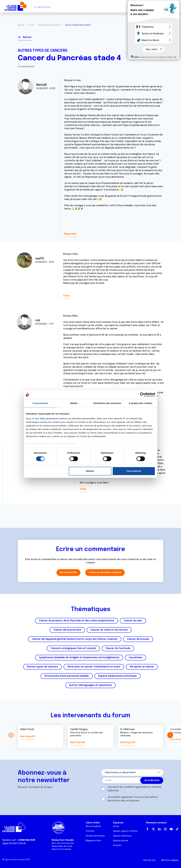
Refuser (90, 471)
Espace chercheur (122, 836)
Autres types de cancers (50, 25)
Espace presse (121, 841)
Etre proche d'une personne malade (67, 676)
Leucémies (136, 658)
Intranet (117, 845)
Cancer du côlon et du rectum (109, 630)
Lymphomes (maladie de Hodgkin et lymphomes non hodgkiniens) (79, 658)
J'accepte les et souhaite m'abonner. (134, 789)
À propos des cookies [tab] (141, 403)
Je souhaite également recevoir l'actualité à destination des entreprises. (132, 799)
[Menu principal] (176, 7)
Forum (31, 25)
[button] (170, 735)
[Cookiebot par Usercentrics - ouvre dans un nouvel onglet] (142, 395)
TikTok (177, 829)
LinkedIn (159, 829)
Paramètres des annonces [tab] (107, 403)
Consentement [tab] (40, 403)
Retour (27, 37)
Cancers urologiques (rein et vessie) (73, 648)
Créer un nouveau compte (105, 572)
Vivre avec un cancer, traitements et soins (94, 667)
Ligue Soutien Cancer (14, 843)
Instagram (165, 829)
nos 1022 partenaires (47, 418)
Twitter (153, 829)
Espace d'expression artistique (118, 676)
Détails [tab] (74, 403)
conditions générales (136, 787)
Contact (90, 831)
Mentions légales (170, 860)
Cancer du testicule (118, 648)
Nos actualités (93, 826)
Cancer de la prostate (67, 630)
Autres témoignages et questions (90, 685)
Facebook (147, 829)
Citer (66, 296)
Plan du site (149, 860)
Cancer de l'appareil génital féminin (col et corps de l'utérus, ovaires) (75, 639)
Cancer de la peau (138, 639)
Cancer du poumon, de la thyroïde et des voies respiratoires (77, 621)
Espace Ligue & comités (125, 831)
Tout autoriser (134, 471)
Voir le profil (28, 736)
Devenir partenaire (95, 836)
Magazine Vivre (93, 841)
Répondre (70, 234)
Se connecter (152, 36)
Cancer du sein (133, 621)
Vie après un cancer (142, 667)
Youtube (171, 829)
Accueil (21, 25)
